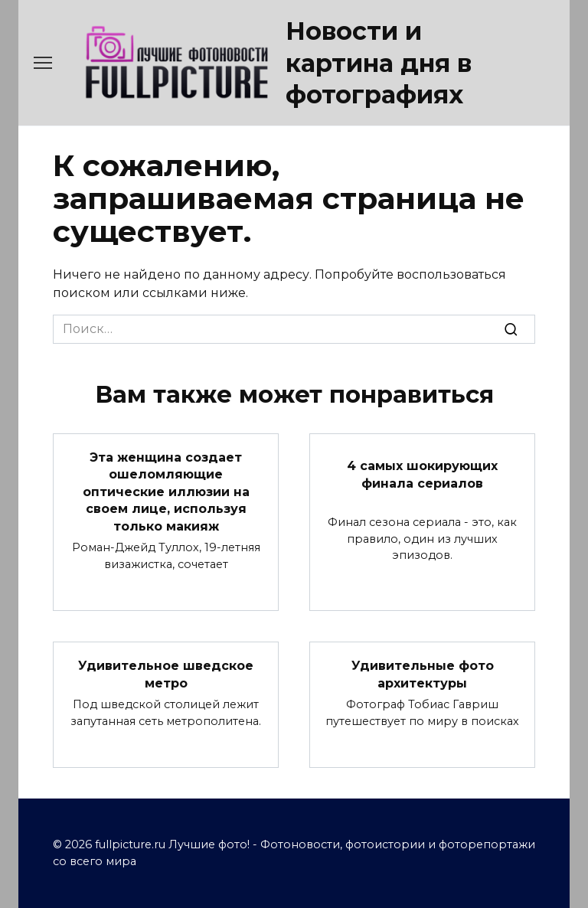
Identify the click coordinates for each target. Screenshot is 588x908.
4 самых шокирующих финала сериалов (422, 474)
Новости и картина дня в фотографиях (379, 63)
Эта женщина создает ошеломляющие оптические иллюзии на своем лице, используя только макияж (166, 492)
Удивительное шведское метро (166, 674)
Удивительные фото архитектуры (423, 674)
